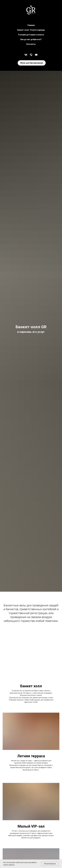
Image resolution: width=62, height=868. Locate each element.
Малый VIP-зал (31, 826)
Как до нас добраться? (31, 39)
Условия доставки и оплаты (31, 35)
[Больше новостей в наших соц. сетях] (26, 55)
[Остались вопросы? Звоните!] (31, 55)
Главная (31, 25)
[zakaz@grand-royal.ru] (36, 55)
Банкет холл (31, 686)
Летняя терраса (31, 756)
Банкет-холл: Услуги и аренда (31, 30)
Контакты (31, 44)
